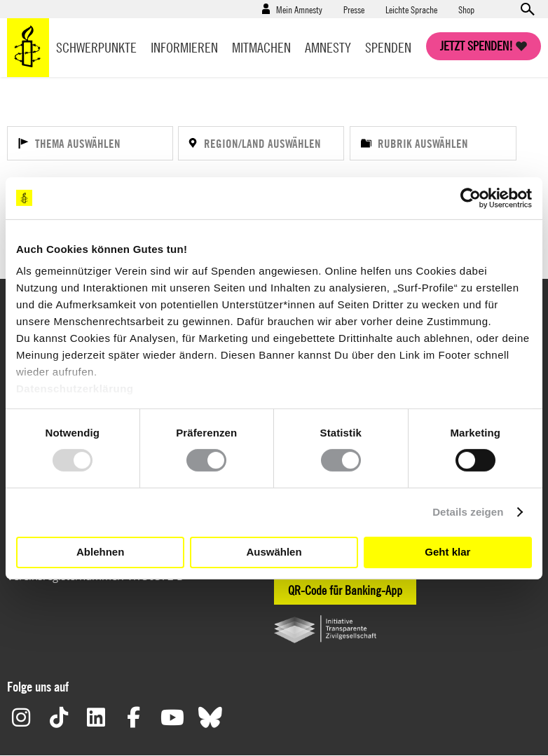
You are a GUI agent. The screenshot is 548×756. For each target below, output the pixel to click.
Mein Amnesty (299, 9)
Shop (466, 9)
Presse (354, 9)
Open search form (527, 9)
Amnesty (328, 47)
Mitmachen (261, 47)
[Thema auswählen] (90, 143)
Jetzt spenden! (477, 46)
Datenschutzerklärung (75, 389)
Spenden (388, 47)
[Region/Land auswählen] (261, 143)
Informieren (184, 47)
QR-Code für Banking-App (345, 590)
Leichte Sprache (411, 9)
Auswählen (274, 552)
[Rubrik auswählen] (433, 143)
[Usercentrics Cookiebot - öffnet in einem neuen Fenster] (471, 198)
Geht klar (447, 552)
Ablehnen (100, 552)
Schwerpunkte (96, 47)
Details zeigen (468, 512)
